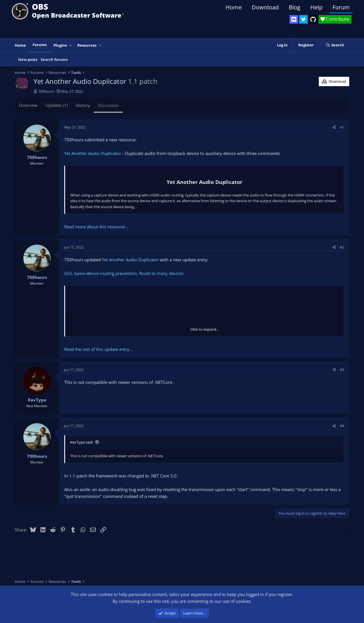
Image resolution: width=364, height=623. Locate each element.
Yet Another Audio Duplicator (93, 153)
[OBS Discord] (294, 19)
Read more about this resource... (96, 227)
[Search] (335, 45)
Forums (40, 45)
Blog (294, 7)
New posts (28, 59)
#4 (342, 426)
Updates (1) (57, 105)
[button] (71, 45)
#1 (342, 127)
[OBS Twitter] (303, 19)
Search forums (54, 59)
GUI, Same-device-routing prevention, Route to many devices (124, 273)
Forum (341, 7)
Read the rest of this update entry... (99, 349)
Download (265, 7)
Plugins (60, 45)
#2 (342, 247)
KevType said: (82, 442)
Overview (28, 105)
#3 (342, 370)
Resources (87, 45)
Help (316, 7)
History (83, 105)
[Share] (334, 127)
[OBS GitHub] (313, 19)
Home (234, 7)
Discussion (108, 105)
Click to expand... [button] (204, 329)
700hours (46, 91)
